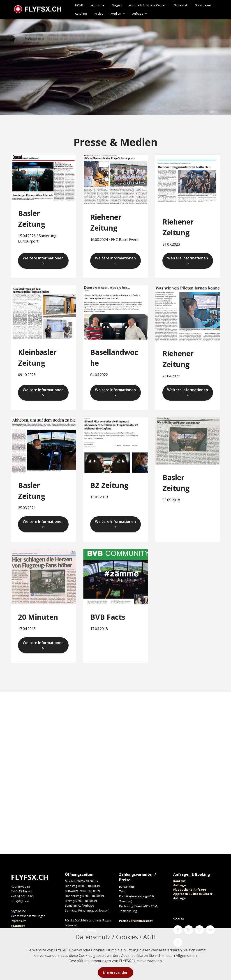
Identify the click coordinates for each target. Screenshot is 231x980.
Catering (81, 14)
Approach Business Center (148, 5)
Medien (116, 14)
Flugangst (180, 5)
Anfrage (138, 14)
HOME (79, 5)
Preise (99, 14)
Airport (96, 5)
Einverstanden (116, 972)
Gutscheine (203, 5)
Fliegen (117, 5)
